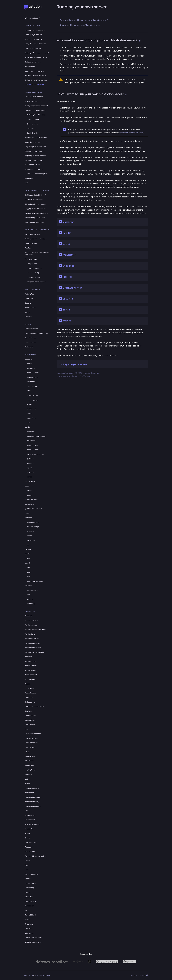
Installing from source (33, 101)
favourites (31, 382)
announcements (33, 522)
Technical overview (32, 234)
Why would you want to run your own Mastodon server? (84, 20)
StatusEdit (29, 897)
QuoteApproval (31, 842)
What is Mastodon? (32, 18)
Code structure (31, 243)
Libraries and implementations (36, 213)
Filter (27, 752)
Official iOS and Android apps (36, 80)
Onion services (33, 124)
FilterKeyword (30, 756)
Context (28, 711)
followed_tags (32, 400)
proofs (28, 558)
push (29, 545)
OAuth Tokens (31, 338)
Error (27, 729)
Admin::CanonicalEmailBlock (36, 629)
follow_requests (33, 395)
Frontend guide (31, 259)
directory (30, 531)
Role (27, 865)
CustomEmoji (30, 720)
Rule (27, 870)
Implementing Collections (35, 222)
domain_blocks (33, 373)
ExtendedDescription (33, 734)
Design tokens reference (36, 282)
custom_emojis (33, 527)
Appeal (28, 684)
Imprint (47, 975)
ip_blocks (31, 459)
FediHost (65, 277)
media (29, 572)
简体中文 (75, 376)
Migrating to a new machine (36, 156)
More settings (30, 66)
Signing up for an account (35, 30)
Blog (144, 975)
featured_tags (32, 386)
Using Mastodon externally (35, 71)
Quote (28, 838)
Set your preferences (33, 62)
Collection (29, 697)
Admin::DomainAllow (33, 643)
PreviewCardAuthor (33, 824)
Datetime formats (32, 329)
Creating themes (33, 277)
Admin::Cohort (31, 634)
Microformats (30, 308)
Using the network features (35, 44)
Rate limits (29, 347)
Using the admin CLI (32, 142)
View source (28, 975)
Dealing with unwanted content (37, 53)
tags (29, 422)
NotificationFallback (33, 797)
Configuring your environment (36, 106)
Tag (27, 910)
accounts (29, 359)
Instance (28, 774)
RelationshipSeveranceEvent (36, 856)
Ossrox (64, 244)
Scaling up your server (34, 160)
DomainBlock (30, 725)
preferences (32, 409)
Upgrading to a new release (35, 147)
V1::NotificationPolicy (33, 938)
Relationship (30, 851)
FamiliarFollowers (32, 738)
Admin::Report (31, 670)
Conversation (30, 716)
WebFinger (29, 298)
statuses (28, 567)
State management (34, 268)
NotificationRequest (33, 806)
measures (31, 463)
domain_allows (33, 445)
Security (28, 303)
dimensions (31, 441)
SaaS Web (66, 299)
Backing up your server (34, 151)
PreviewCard (30, 820)
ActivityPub (30, 294)
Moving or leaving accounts (36, 75)
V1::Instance (30, 933)
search (28, 563)
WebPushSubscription (34, 942)
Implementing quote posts (35, 218)
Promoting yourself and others (37, 57)
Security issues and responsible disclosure (37, 253)
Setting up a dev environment (36, 239)
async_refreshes (32, 499)
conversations (32, 590)
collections (29, 504)
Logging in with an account (35, 209)
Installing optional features (35, 115)
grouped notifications (33, 509)
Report (28, 861)
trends (29, 477)
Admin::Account (31, 625)
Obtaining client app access (36, 204)
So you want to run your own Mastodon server (80, 25)
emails (29, 490)
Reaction (29, 847)
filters (29, 391)
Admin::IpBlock (31, 661)
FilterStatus (30, 765)
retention (31, 472)
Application (29, 688)
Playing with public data (34, 199)
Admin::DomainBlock (33, 648)
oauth (29, 495)
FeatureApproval (31, 743)
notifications (30, 540)
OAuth (28, 312)
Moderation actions (33, 165)
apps (27, 486)
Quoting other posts (33, 48)
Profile (28, 833)
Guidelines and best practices (36, 333)
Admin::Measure (31, 666)
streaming (31, 604)
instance (28, 518)
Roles (27, 183)
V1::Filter (28, 928)
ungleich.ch (67, 266)
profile (28, 554)
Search (28, 879)
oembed (28, 549)
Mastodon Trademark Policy (132, 133)
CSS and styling (33, 273)
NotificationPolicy (32, 802)
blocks (29, 364)
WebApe (65, 321)
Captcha (30, 128)
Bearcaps (29, 317)
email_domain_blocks (35, 454)
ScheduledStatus (32, 874)
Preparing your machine (34, 97)
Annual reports (31, 481)
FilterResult (29, 761)
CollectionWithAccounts (35, 706)
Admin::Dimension (32, 639)
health (28, 513)
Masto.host (66, 222)
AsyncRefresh (30, 693)
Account (28, 616)
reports (30, 413)
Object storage (33, 119)
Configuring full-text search (36, 110)
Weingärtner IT (68, 255)
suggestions (32, 418)
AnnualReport (30, 679)
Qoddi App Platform (70, 288)
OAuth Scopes (31, 342)
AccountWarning (31, 620)
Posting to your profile (34, 39)
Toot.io (64, 310)
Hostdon (65, 233)
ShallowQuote (31, 883)
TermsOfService (31, 915)
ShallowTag (30, 888)
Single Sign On (32, 133)
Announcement (31, 675)
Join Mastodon (135, 975)
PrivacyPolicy (30, 829)
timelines (28, 586)
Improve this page (91, 373)
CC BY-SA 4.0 (39, 975)
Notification (30, 793)
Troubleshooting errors (34, 169)
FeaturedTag (30, 747)
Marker (28, 783)
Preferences (30, 815)
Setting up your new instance (36, 137)
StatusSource (31, 901)
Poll (27, 811)
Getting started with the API (36, 195)
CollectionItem (31, 702)
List (26, 779)
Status (28, 892)
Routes (28, 248)
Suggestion (30, 906)
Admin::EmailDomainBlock (35, 652)
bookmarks (31, 368)
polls (29, 577)
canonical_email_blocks (36, 436)
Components (32, 264)
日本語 (82, 376)
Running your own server (34, 85)
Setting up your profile (34, 35)
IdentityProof (30, 770)
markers (30, 599)
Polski (88, 376)
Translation (30, 924)
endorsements (32, 377)
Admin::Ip (29, 657)
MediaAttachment (32, 788)
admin (27, 427)
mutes (29, 404)
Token (28, 919)
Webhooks (29, 178)
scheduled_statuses (35, 581)
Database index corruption (37, 174)
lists (28, 595)
